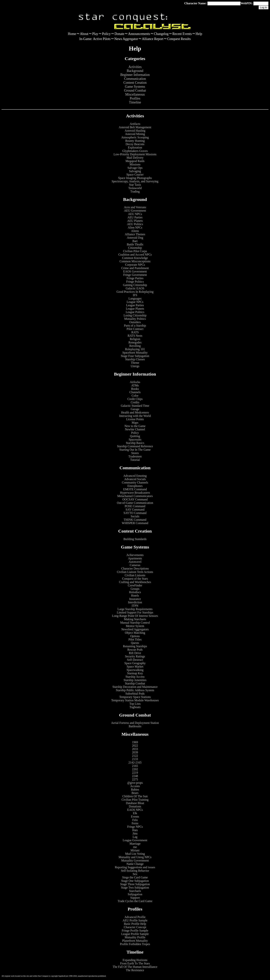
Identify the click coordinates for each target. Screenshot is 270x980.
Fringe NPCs (135, 827)
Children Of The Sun (135, 796)
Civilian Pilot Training (135, 800)
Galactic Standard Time (135, 406)
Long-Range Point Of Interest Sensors (135, 616)
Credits (135, 402)
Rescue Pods (135, 650)
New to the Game (135, 426)
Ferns (135, 823)
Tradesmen (135, 456)
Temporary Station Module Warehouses (135, 700)
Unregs (135, 366)
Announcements (139, 34)
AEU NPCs (135, 214)
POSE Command (135, 506)
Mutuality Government (135, 860)
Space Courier (135, 175)
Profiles (135, 98)
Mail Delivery (135, 158)
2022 (135, 746)
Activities (135, 67)
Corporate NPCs (135, 265)
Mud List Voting (135, 854)
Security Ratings (135, 656)
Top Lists (135, 704)
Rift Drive (135, 653)
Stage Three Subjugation (135, 884)
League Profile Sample (135, 934)
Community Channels (135, 482)
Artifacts (135, 124)
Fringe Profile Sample (135, 931)
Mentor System (135, 626)
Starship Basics (135, 443)
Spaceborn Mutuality (135, 353)
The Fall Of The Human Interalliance (135, 967)
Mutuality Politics (135, 319)
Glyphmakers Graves (135, 151)
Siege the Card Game (135, 877)
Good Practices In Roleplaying (135, 292)
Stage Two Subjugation (135, 888)
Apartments (135, 558)
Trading (135, 191)
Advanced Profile (135, 917)
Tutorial (135, 460)
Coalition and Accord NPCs (135, 255)
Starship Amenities (135, 680)
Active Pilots (102, 39)
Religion (135, 339)
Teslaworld (135, 188)
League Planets (135, 309)
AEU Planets (135, 221)
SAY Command (135, 510)
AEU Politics (135, 224)
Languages (135, 298)
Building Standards (135, 539)
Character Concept (135, 927)
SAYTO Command (135, 513)
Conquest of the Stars (135, 579)
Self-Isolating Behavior (135, 871)
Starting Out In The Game (135, 450)
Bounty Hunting (135, 141)
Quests (135, 643)
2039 (135, 752)
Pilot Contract (135, 329)
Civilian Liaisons (135, 575)
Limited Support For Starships (135, 612)
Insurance (135, 599)
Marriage (135, 844)
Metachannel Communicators (135, 496)
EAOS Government (135, 271)
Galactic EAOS (135, 288)
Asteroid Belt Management (135, 127)
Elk (135, 813)
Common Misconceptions (135, 261)
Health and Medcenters (135, 412)
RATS (135, 332)
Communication (135, 79)
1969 (135, 742)
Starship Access (135, 677)
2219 (135, 773)
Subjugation (135, 894)
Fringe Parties (135, 278)
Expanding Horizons (135, 960)
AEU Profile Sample (135, 920)
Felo (135, 820)
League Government (135, 840)
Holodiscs (135, 592)
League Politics (135, 312)
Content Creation (135, 83)
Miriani (135, 850)
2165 (135, 766)
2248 (135, 776)
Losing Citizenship (135, 315)
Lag (135, 837)
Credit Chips (135, 399)
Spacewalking (135, 670)
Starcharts (135, 891)
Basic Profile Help (135, 924)
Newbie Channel (135, 429)
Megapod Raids (135, 161)
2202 (135, 769)
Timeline (135, 102)
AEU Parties (135, 217)
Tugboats (135, 707)
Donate (119, 34)
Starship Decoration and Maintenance (135, 687)
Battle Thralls (135, 244)
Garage (135, 409)
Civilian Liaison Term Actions (135, 572)
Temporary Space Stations (135, 697)
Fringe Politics (135, 282)
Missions (135, 164)
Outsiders (135, 322)
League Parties (135, 305)
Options (135, 636)
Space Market (135, 667)
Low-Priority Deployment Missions (135, 154)
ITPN (135, 606)
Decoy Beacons (135, 144)
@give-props (135, 783)
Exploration (135, 147)
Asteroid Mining (135, 134)
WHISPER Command (135, 523)
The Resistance (135, 970)
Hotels (135, 596)
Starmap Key (135, 673)
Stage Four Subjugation (135, 356)
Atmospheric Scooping (135, 137)
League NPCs (135, 302)
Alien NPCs (135, 227)
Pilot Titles (135, 639)
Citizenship (135, 248)
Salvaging (135, 171)
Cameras (135, 565)
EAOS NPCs (135, 810)
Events (135, 817)
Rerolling (135, 346)
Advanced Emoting (135, 476)
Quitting (135, 436)
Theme (135, 363)
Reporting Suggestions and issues (135, 867)
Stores (135, 453)
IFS (135, 295)
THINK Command (135, 520)
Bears (135, 793)
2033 (135, 749)
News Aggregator (126, 39)
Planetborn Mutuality (135, 941)
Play (95, 34)
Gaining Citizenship (135, 285)
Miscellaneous (135, 94)
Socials (135, 516)
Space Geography (135, 663)
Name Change (135, 864)
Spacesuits (135, 439)
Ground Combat (135, 91)
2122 (135, 756)
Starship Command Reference (135, 446)
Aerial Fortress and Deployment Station (135, 723)
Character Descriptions (135, 568)
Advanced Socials (135, 479)
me (135, 847)
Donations (135, 806)
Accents (135, 786)
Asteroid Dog (135, 238)
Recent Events (182, 34)
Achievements (135, 555)
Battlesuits (135, 726)
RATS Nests (135, 336)
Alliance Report (153, 39)
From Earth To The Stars (135, 963)
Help (199, 34)
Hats (135, 830)
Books (135, 389)
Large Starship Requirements (135, 609)
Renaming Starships (135, 646)
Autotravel (135, 562)
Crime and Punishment (135, 268)
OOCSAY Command (135, 499)
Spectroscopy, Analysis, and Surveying (135, 181)
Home (72, 34)
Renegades (135, 342)
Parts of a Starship (135, 326)
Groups (135, 589)
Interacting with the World (135, 416)
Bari (135, 241)
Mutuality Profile (135, 937)
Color (135, 396)
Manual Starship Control (135, 623)
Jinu (135, 833)
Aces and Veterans (135, 207)
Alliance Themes (135, 234)
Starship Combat (135, 683)
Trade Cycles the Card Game (135, 901)
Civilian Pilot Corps (135, 251)
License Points (135, 419)
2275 (135, 779)
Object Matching (135, 633)
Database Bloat (135, 803)
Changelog (161, 34)
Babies (135, 790)
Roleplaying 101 (135, 349)
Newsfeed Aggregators (135, 629)
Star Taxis (135, 185)
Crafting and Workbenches (135, 582)
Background (135, 71)
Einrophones (135, 486)
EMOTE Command (135, 489)
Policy (106, 34)
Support (135, 898)
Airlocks (135, 382)
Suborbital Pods (135, 694)
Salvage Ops (135, 168)
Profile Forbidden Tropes (135, 944)
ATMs (135, 385)
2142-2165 (135, 762)
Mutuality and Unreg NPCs (135, 857)
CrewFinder (135, 585)
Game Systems (135, 87)
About (84, 34)
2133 (135, 759)
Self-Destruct (135, 660)
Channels (135, 392)
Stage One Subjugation (135, 881)
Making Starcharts (135, 619)
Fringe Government (135, 275)
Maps (135, 423)
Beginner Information (135, 75)
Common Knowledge (135, 258)
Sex (135, 874)
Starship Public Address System (135, 690)
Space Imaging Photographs (135, 178)
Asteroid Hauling (135, 131)
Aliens (135, 231)
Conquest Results (179, 39)
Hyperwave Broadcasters (135, 493)
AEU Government (135, 211)
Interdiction (135, 602)
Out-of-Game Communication (135, 503)
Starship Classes (135, 359)
